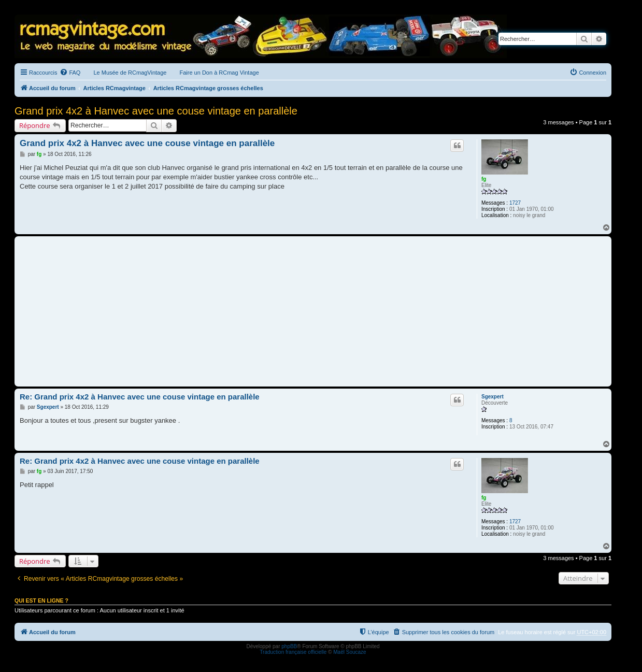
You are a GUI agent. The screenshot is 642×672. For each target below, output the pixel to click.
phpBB (289, 646)
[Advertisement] (313, 311)
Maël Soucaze (349, 652)
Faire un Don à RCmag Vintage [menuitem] (219, 73)
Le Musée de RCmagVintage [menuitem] (130, 73)
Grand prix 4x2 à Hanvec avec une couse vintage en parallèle (156, 111)
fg (484, 179)
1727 (515, 203)
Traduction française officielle (293, 652)
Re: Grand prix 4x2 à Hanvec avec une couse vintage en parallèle (140, 397)
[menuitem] (70, 73)
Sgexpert (493, 397)
